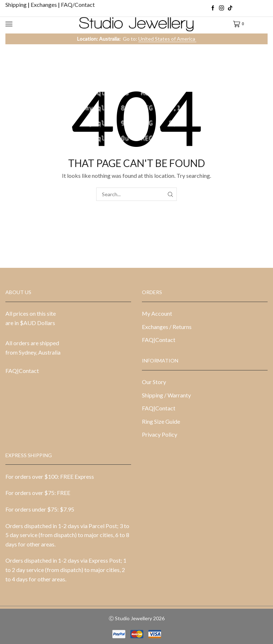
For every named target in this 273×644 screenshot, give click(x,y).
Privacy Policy (160, 434)
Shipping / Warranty (166, 395)
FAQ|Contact (22, 371)
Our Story (154, 382)
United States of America (167, 39)
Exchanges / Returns (167, 327)
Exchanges (44, 4)
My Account (157, 313)
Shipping (17, 4)
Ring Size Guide (161, 421)
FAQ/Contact (78, 4)
